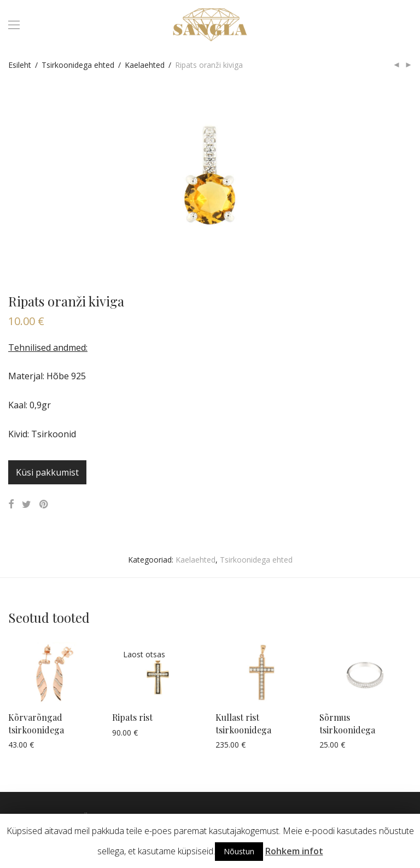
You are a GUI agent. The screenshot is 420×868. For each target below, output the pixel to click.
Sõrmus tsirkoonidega (347, 723)
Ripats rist (132, 717)
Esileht (20, 65)
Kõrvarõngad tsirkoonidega (36, 723)
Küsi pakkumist (47, 472)
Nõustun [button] (239, 851)
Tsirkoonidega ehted (78, 65)
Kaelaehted (145, 65)
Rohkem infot (294, 851)
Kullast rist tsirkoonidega (243, 723)
